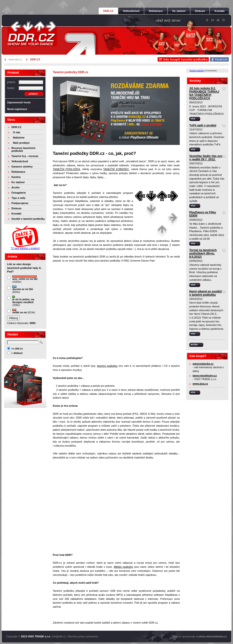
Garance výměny (22, 167)
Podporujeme (20, 203)
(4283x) (25, 279)
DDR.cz (32, 34)
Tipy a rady (18, 198)
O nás (16, 132)
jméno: (12, 82)
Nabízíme (18, 138)
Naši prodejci (20, 143)
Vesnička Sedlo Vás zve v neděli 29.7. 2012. (206, 158)
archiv (194, 345)
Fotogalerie (19, 193)
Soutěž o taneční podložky (28, 219)
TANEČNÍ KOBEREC (116, 169)
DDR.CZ (16, 127)
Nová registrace (17, 109)
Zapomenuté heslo (19, 102)
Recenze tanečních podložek (23, 149)
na (17, 348)
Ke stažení (18, 182)
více (193, 119)
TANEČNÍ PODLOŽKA (66, 169)
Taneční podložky (197, 71)
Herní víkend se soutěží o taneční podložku (206, 293)
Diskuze (16, 208)
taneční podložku (107, 366)
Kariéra (16, 177)
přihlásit (33, 94)
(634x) (23, 289)
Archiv (16, 187)
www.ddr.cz (15, 59)
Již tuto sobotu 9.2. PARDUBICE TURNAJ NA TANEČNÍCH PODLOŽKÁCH (204, 93)
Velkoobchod (20, 161)
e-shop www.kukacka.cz (212, 636)
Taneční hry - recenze (25, 156)
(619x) (24, 311)
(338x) (23, 301)
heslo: (11, 88)
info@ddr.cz (59, 636)
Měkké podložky (123, 567)
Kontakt (16, 214)
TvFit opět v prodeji (203, 125)
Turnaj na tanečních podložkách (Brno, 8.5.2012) (203, 253)
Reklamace (18, 172)
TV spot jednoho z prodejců (25, 248)
